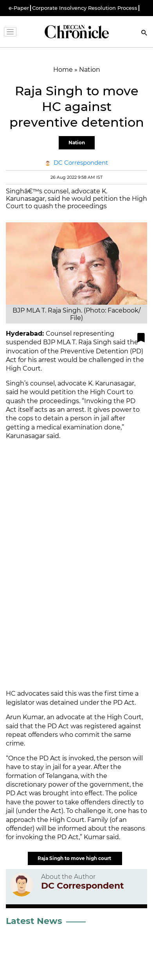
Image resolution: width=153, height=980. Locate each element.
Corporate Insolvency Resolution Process (85, 8)
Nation (77, 143)
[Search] (144, 34)
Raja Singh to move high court (75, 858)
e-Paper (19, 8)
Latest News (34, 921)
